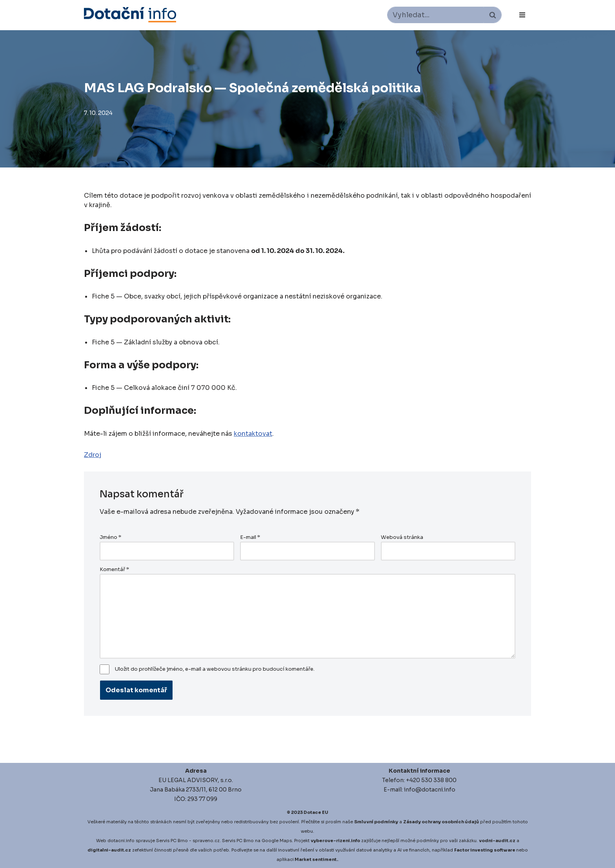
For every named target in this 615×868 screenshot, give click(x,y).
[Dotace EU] (130, 15)
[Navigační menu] (522, 15)
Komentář (114, 570)
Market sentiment (316, 859)
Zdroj (93, 455)
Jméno (110, 537)
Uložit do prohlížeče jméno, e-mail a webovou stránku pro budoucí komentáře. (215, 669)
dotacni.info (121, 841)
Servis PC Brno (172, 841)
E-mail (250, 537)
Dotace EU (316, 812)
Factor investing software (485, 850)
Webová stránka (402, 537)
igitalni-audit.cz (111, 850)
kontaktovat (253, 434)
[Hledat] (436, 15)
